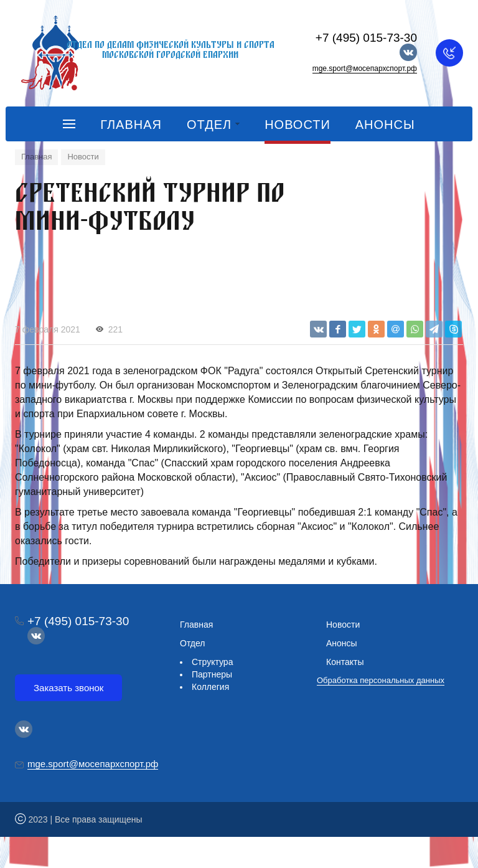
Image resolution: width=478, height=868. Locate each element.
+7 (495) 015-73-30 (366, 38)
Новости (343, 625)
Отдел (193, 643)
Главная (196, 625)
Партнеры (212, 674)
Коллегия (210, 687)
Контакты (345, 662)
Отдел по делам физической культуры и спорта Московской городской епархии (171, 50)
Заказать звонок (68, 688)
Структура (212, 662)
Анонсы (342, 643)
